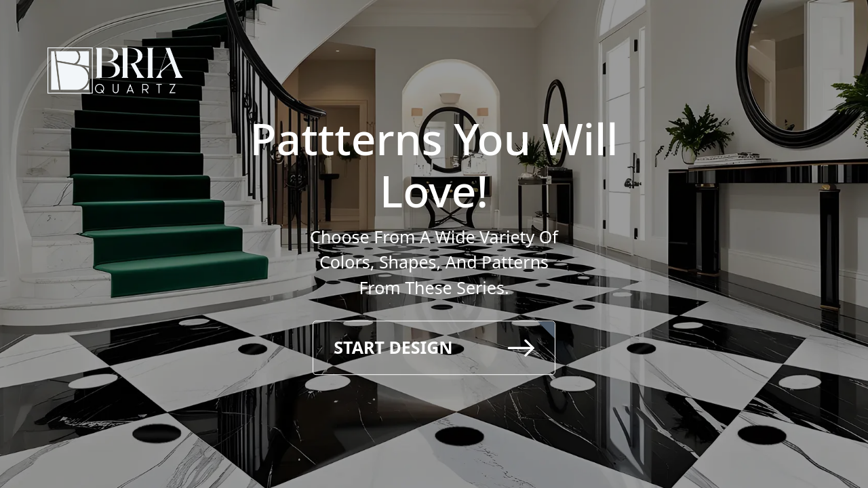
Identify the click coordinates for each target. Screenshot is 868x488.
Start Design (434, 347)
